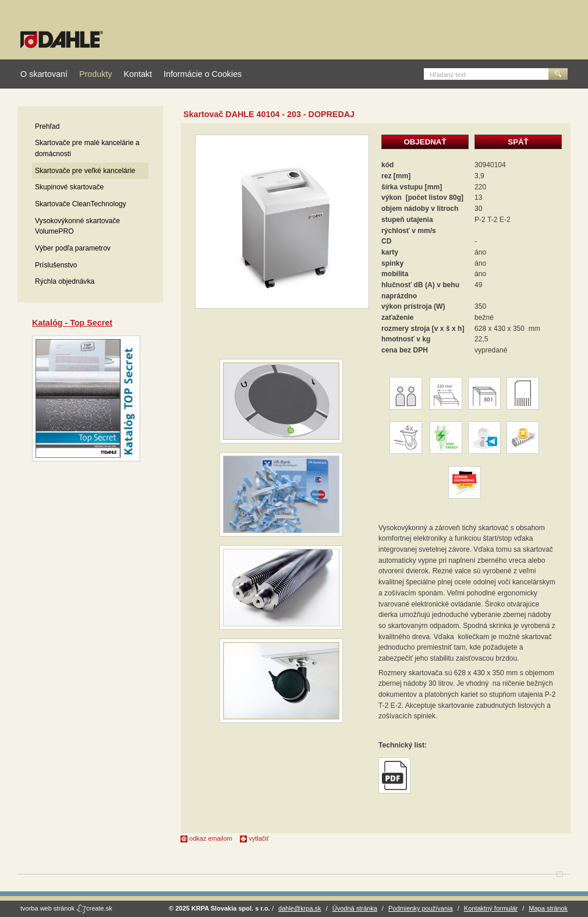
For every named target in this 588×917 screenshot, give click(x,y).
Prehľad (47, 126)
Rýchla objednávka (65, 281)
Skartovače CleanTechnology (81, 204)
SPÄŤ (518, 142)
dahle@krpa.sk (300, 908)
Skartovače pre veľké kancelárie (85, 171)
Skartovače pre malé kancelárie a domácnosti (87, 148)
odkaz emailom (206, 838)
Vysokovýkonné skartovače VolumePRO (77, 226)
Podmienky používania (421, 908)
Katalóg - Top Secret (72, 323)
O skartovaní (44, 74)
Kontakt (137, 74)
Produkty (95, 74)
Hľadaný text (448, 75)
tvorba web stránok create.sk (66, 908)
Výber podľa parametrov (73, 248)
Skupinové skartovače (69, 187)
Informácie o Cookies (203, 74)
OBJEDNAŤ (425, 142)
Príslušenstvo (56, 265)
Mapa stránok (548, 908)
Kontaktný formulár (491, 908)
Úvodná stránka (355, 908)
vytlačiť (254, 838)
